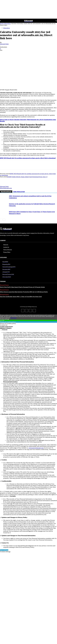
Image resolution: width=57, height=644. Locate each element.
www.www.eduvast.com (36, 448)
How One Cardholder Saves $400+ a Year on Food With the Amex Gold (21, 297)
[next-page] (4, 220)
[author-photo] (4, 185)
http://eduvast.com (6, 188)
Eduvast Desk (4, 44)
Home (2, 24)
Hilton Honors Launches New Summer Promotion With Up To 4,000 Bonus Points (24, 292)
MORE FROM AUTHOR (19, 192)
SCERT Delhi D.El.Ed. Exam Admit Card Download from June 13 (27, 177)
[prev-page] (1, 220)
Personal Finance (4, 285)
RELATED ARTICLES (6, 192)
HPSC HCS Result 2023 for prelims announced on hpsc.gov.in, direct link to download (28, 158)
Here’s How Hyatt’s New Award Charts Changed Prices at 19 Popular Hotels (22, 287)
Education (7, 24)
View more (14, 318)
